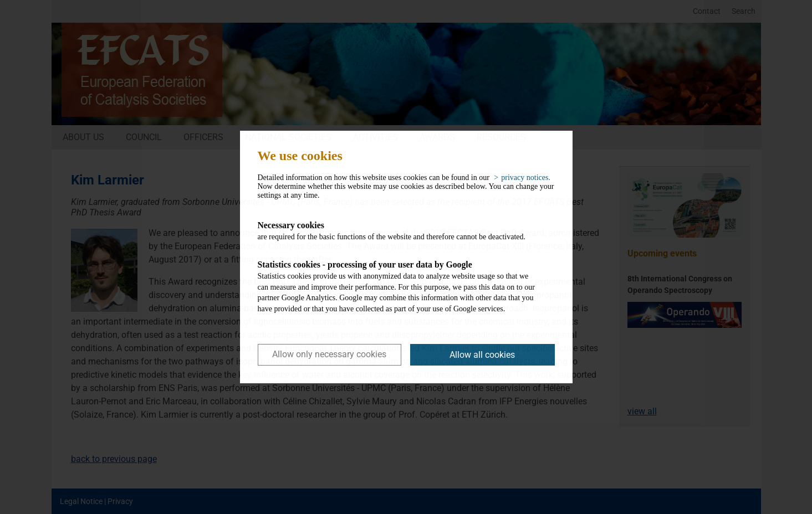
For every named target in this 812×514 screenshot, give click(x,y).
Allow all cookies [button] (482, 355)
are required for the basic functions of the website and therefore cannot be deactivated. (398, 230)
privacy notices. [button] (526, 178)
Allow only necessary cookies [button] (329, 354)
